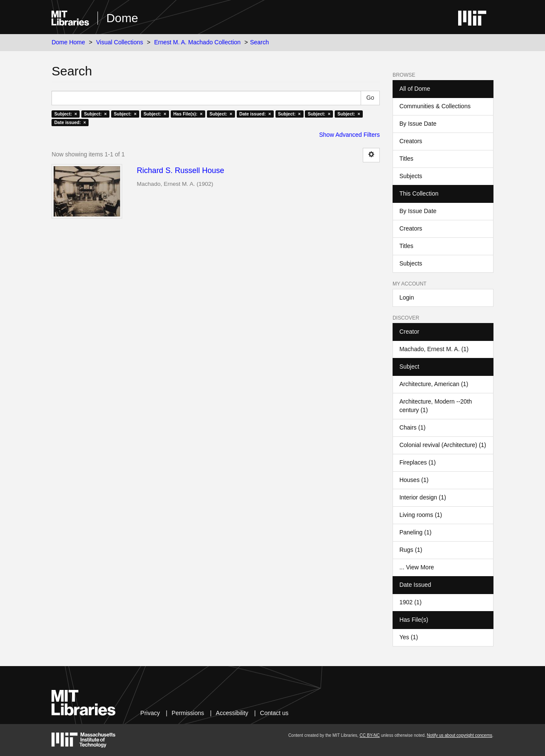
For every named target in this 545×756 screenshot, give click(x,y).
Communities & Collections (435, 106)
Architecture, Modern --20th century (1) (436, 406)
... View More (417, 567)
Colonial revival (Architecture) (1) (443, 445)
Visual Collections (120, 42)
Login (407, 297)
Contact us (274, 713)
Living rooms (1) (421, 515)
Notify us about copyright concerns (460, 735)
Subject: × (65, 114)
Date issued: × (255, 114)
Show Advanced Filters (350, 135)
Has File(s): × (188, 114)
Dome (122, 18)
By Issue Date (418, 124)
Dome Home (68, 42)
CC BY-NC (370, 735)
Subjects (411, 176)
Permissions (188, 713)
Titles (406, 159)
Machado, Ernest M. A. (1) (434, 349)
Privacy (150, 713)
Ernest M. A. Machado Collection (197, 42)
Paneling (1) (416, 532)
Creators (411, 141)
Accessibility (232, 713)
